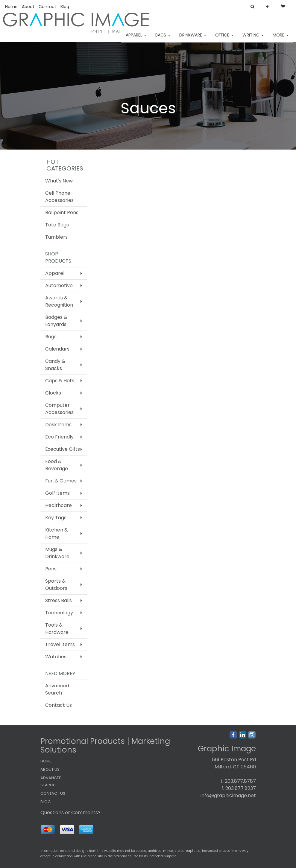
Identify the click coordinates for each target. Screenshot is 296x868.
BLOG (45, 802)
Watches (56, 657)
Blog (65, 7)
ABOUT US (50, 769)
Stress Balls (59, 600)
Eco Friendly (59, 437)
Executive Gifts (63, 449)
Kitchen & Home (57, 533)
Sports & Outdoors (56, 585)
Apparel (136, 39)
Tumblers (56, 237)
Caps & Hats (60, 381)
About (28, 7)
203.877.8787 (240, 781)
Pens (51, 569)
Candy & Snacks (55, 365)
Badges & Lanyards (56, 321)
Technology (59, 613)
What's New (59, 181)
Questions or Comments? (70, 813)
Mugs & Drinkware (57, 553)
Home (11, 7)
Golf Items (57, 493)
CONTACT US (53, 793)
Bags (163, 39)
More (281, 39)
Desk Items (58, 425)
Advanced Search (57, 689)
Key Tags (56, 518)
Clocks (53, 393)
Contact (47, 7)
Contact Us (59, 705)
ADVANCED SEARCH (51, 781)
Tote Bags (57, 225)
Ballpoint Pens (62, 213)
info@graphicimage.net (228, 795)
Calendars (57, 349)
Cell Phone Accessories (59, 197)
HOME (46, 761)
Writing (253, 39)
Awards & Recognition (59, 301)
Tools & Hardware (57, 629)
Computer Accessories (59, 409)
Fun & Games (61, 481)
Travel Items (60, 644)
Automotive (59, 285)
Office (224, 39)
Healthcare (59, 505)
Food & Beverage (57, 465)
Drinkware (193, 39)
